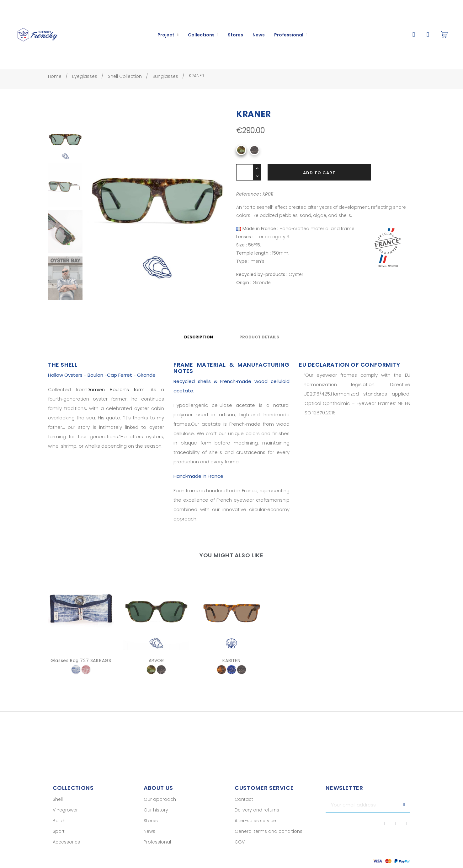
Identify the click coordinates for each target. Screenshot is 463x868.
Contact (244, 805)
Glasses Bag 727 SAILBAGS (81, 666)
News (149, 837)
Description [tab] (199, 343)
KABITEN (231, 666)
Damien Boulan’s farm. (116, 395)
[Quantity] (245, 178)
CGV (240, 848)
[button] (414, 35)
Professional (157, 848)
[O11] (241, 156)
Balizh (59, 827)
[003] (221, 675)
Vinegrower (65, 816)
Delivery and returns (257, 816)
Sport (59, 837)
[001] (254, 156)
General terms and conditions (269, 837)
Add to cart (319, 179)
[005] (231, 675)
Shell (58, 805)
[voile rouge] (86, 675)
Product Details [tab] (259, 343)
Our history (156, 816)
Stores (151, 827)
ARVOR (156, 666)
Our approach (160, 805)
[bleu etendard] (76, 675)
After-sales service (255, 827)
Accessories (66, 848)
